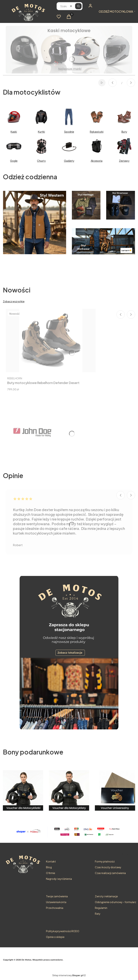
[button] (78, 6)
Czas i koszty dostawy (108, 867)
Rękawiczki (97, 132)
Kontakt (51, 861)
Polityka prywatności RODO (63, 931)
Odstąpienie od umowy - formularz (116, 902)
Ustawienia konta (56, 902)
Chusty (41, 161)
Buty (124, 132)
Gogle (14, 161)
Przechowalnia (55, 908)
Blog (49, 867)
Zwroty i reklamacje (106, 896)
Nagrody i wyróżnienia (59, 879)
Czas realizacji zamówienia (110, 873)
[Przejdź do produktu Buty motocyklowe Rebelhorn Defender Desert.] (51, 341)
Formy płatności (105, 861)
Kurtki (41, 132)
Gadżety (69, 161)
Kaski (14, 132)
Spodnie (69, 132)
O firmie (51, 873)
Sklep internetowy (68, 975)
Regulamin (101, 908)
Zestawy (124, 161)
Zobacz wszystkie (14, 301)
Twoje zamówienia (57, 896)
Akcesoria (97, 161)
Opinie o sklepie (55, 937)
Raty (98, 914)
